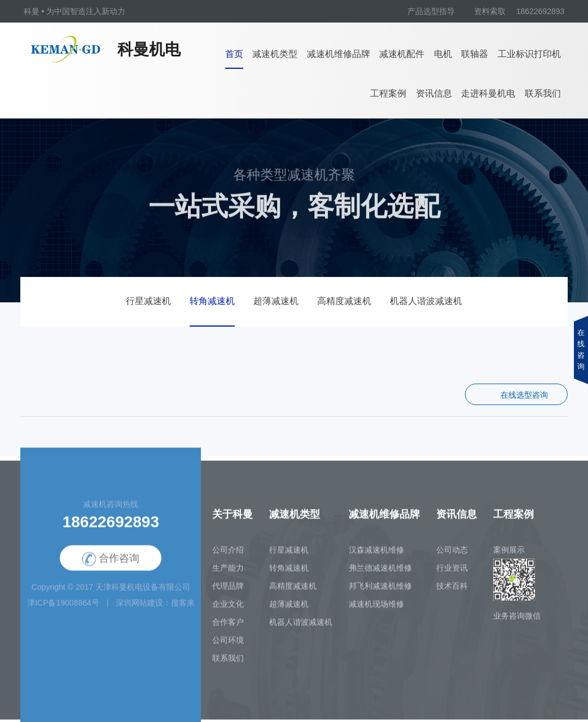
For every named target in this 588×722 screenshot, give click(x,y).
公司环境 (228, 648)
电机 (443, 54)
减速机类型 (275, 54)
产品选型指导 (431, 11)
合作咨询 (111, 567)
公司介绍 (228, 557)
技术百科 (452, 593)
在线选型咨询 (524, 395)
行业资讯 (452, 575)
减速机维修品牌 (339, 54)
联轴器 (475, 54)
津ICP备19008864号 (63, 610)
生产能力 (228, 575)
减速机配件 (402, 54)
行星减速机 (148, 301)
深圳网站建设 (139, 610)
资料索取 (490, 11)
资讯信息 (434, 93)
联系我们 (543, 93)
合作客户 (228, 629)
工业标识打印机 (529, 54)
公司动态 (452, 557)
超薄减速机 (276, 301)
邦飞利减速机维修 (380, 593)
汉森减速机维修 (376, 557)
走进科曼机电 (488, 93)
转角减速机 (212, 301)
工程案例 (388, 93)
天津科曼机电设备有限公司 (143, 595)
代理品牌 (228, 593)
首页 (234, 54)
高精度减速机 (344, 301)
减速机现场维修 (376, 611)
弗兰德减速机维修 (380, 575)
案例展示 (509, 557)
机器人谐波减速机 (426, 301)
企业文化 (228, 611)
